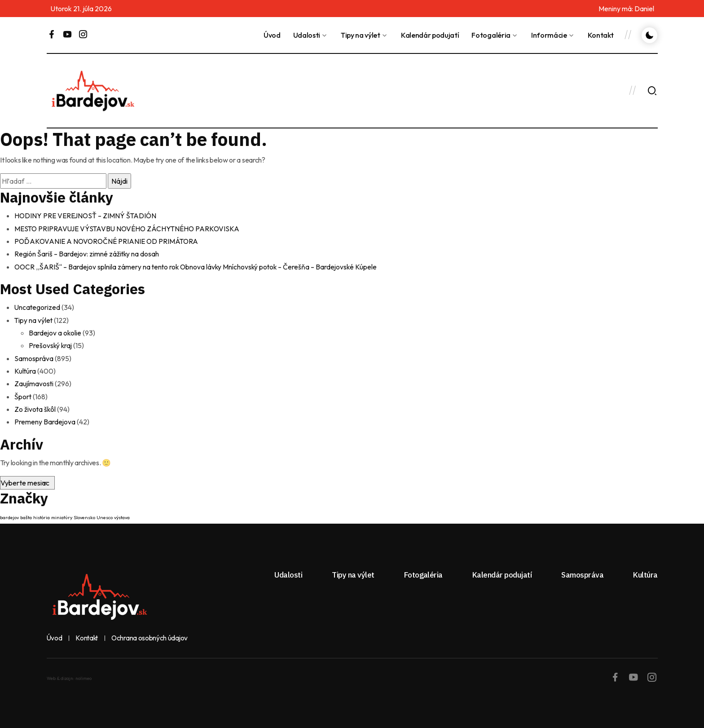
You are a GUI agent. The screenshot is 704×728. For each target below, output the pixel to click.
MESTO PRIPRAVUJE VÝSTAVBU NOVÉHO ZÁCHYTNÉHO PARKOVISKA (130, 228)
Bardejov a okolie (55, 332)
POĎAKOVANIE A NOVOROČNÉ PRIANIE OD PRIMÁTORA (108, 241)
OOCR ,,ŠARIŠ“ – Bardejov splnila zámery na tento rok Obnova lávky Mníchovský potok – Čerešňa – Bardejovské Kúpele (199, 266)
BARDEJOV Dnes (458, 91)
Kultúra (25, 370)
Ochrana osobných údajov (152, 636)
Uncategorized (38, 307)
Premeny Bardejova (45, 420)
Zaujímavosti (34, 382)
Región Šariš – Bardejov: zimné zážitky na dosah (88, 253)
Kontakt (601, 35)
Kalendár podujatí (430, 35)
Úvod (272, 35)
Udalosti (307, 35)
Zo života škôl (35, 407)
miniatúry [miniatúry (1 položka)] (62, 516)
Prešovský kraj (51, 344)
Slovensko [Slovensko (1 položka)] (84, 516)
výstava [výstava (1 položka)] (122, 516)
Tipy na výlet (361, 35)
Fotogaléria (491, 35)
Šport (23, 395)
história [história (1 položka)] (42, 516)
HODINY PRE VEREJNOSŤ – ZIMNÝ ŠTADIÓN (87, 216)
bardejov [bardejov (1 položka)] (9, 516)
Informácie (549, 35)
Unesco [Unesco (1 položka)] (105, 516)
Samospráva (34, 357)
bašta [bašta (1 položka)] (26, 516)
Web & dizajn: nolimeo (69, 677)
